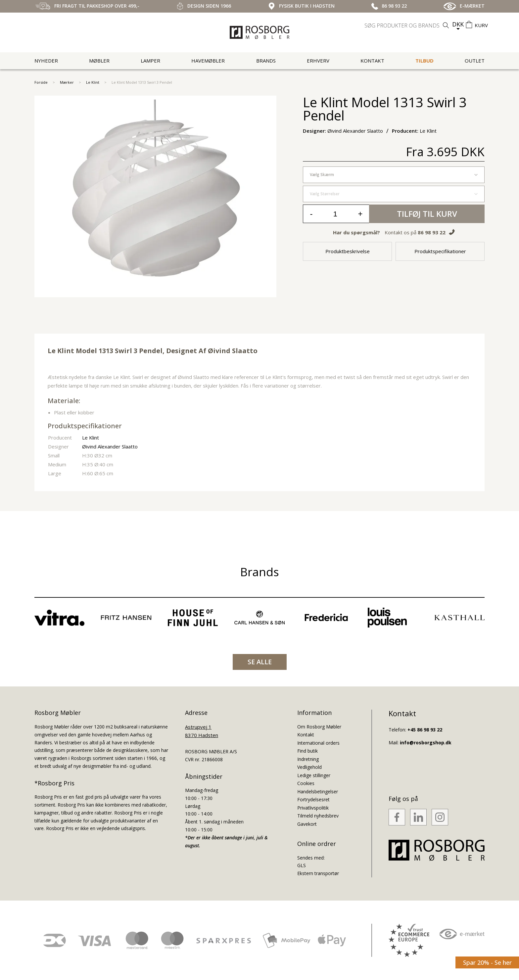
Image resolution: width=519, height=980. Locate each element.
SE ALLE (260, 662)
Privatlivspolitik (313, 808)
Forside (41, 82)
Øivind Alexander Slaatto (110, 446)
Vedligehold (309, 767)
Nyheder (46, 61)
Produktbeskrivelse (348, 251)
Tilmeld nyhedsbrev (318, 816)
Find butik (307, 751)
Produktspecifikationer (440, 251)
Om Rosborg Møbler (319, 727)
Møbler (99, 61)
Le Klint (93, 82)
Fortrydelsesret (313, 799)
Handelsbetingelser (318, 792)
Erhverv (318, 61)
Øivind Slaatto (233, 351)
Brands (266, 61)
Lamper (150, 61)
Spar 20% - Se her (487, 962)
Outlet (475, 61)
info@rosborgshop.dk (426, 743)
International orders (318, 743)
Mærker (67, 82)
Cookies (306, 783)
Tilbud (425, 61)
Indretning (308, 759)
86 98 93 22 (432, 232)
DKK (458, 24)
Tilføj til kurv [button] (427, 214)
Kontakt (372, 61)
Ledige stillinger (314, 775)
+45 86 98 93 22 (425, 730)
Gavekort (307, 824)
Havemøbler (208, 61)
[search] (407, 25)
